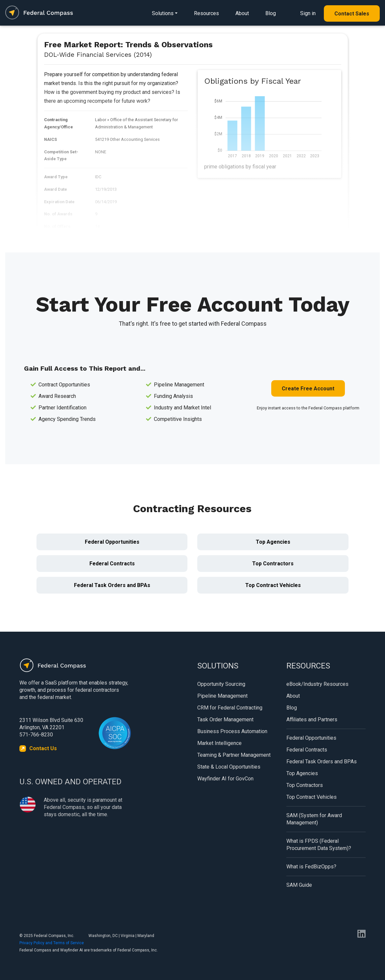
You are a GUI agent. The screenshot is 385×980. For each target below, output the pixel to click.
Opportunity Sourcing (221, 684)
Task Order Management (225, 719)
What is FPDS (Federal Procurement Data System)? (319, 845)
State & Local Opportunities (229, 767)
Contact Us (43, 748)
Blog (271, 13)
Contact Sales (352, 14)
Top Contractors (273, 564)
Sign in (308, 13)
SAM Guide (299, 885)
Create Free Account (308, 389)
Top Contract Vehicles (273, 585)
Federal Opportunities (112, 542)
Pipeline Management (222, 696)
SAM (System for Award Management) (314, 819)
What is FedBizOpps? (311, 867)
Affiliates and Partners (312, 719)
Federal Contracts (112, 564)
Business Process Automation (232, 731)
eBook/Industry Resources (317, 684)
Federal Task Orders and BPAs (112, 585)
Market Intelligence (219, 743)
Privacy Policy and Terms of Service (52, 943)
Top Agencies (273, 542)
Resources (206, 13)
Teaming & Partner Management (234, 755)
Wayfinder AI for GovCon (225, 779)
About (242, 13)
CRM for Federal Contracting (230, 708)
